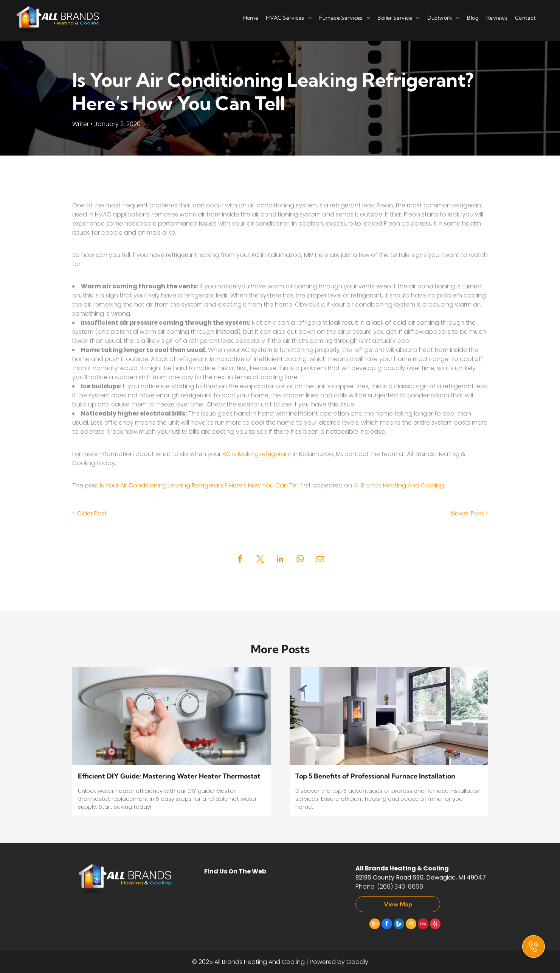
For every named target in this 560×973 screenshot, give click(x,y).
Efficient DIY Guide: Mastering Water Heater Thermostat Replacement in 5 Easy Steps (169, 776)
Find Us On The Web (235, 871)
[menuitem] (247, 18)
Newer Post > (470, 513)
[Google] (375, 925)
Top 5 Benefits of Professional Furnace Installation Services (375, 776)
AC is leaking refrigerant (257, 454)
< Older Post (90, 513)
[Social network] (399, 925)
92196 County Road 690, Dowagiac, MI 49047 (421, 877)
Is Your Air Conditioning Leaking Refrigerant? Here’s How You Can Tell (199, 485)
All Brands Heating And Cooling (399, 485)
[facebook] (387, 925)
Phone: (365, 887)
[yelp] (435, 925)
